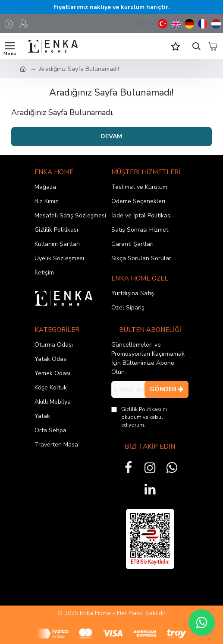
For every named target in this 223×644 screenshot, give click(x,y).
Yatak (42, 416)
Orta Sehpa (50, 430)
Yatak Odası (51, 359)
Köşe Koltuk (51, 387)
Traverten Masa (56, 445)
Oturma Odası (54, 345)
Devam (111, 136)
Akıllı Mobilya (53, 402)
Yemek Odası (52, 373)
